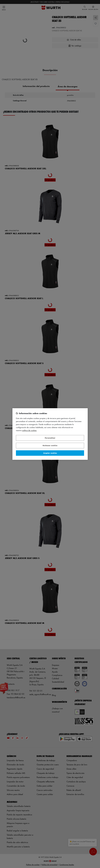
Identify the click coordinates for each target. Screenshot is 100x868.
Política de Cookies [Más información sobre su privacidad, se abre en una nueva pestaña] (29, 431)
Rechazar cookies (50, 446)
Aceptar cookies (50, 453)
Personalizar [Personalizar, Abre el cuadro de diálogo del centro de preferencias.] (50, 438)
